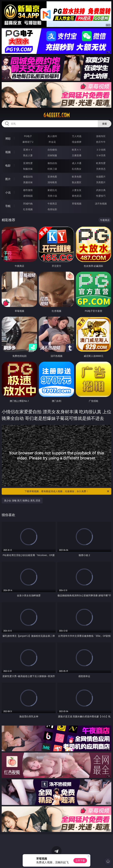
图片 (8, 179)
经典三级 (52, 169)
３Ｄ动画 (101, 150)
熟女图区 (77, 182)
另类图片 (101, 182)
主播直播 (77, 155)
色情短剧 (52, 209)
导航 (8, 206)
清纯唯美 (52, 182)
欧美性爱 (101, 163)
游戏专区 (101, 136)
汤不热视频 (101, 204)
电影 (8, 166)
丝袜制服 (52, 155)
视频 (8, 152)
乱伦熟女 (77, 169)
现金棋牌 (77, 142)
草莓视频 (77, 204)
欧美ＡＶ (77, 150)
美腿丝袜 (28, 182)
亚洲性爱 (28, 163)
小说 (8, 192)
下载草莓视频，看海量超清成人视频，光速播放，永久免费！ (67, 491)
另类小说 (52, 196)
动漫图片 (101, 177)
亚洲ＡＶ (28, 150)
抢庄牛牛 (101, 142)
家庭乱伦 (52, 190)
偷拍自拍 (52, 163)
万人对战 (77, 136)
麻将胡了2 (28, 142)
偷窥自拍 (28, 177)
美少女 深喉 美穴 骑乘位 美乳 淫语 (22, 500)
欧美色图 (77, 177)
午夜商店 (52, 204)
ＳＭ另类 (101, 155)
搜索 (105, 124)
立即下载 (80, 860)
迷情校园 (28, 196)
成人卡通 (77, 163)
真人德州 (52, 136)
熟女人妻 (28, 155)
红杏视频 (28, 209)
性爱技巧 (101, 196)
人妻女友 (77, 190)
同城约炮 (28, 204)
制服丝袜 (28, 169)
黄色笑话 (77, 196)
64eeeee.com (56, 115)
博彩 (8, 139)
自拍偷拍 (52, 150)
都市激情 (28, 190)
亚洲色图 (52, 177)
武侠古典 (101, 190)
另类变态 (101, 169)
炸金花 (52, 142)
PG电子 (28, 136)
